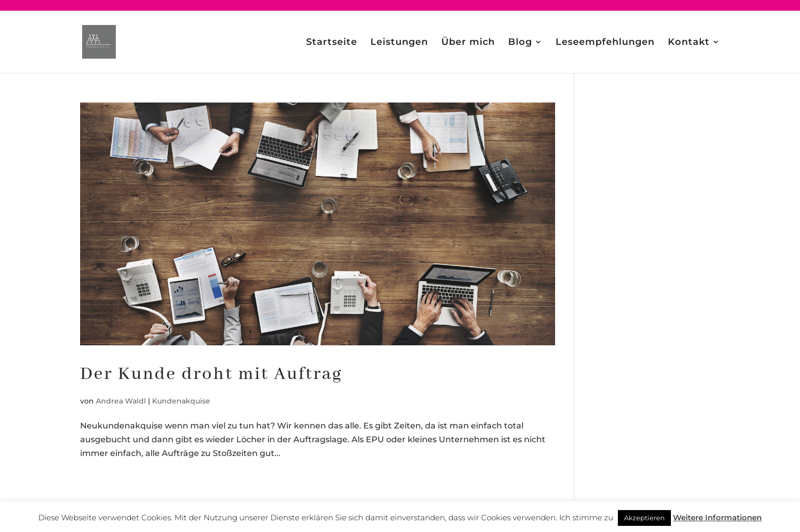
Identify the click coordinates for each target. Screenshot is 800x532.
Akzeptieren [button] (644, 518)
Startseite (332, 43)
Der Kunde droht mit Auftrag (211, 374)
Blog (520, 43)
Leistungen (399, 43)
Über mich (468, 43)
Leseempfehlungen (605, 43)
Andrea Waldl (121, 401)
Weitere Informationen (717, 517)
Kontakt (689, 43)
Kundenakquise (181, 401)
